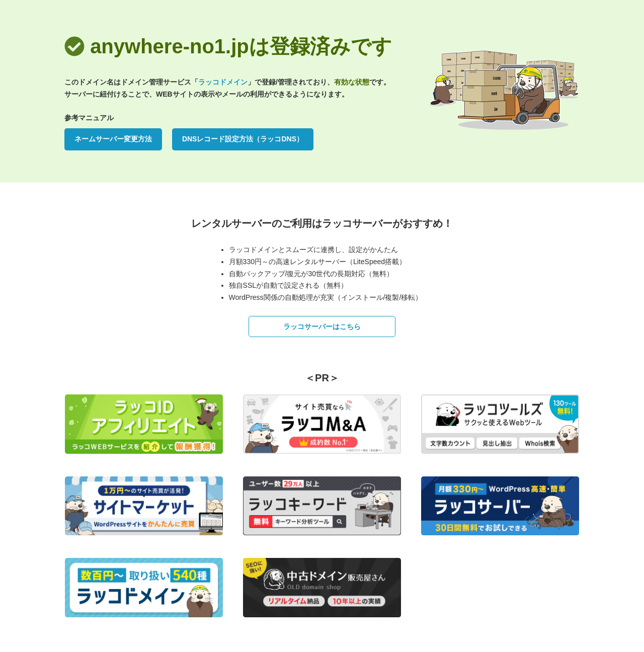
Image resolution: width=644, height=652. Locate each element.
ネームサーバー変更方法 (113, 139)
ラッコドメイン (223, 82)
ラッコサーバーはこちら (322, 327)
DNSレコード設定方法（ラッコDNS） (243, 139)
